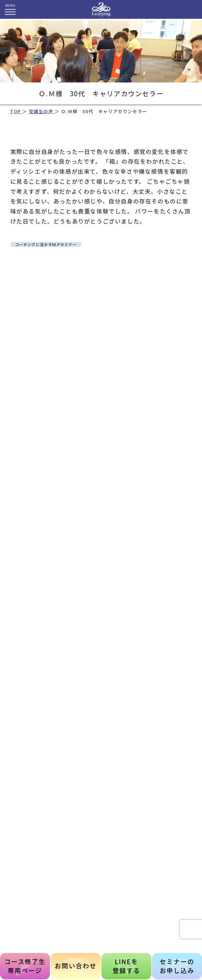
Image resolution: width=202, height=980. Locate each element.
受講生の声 (42, 111)
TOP (16, 111)
